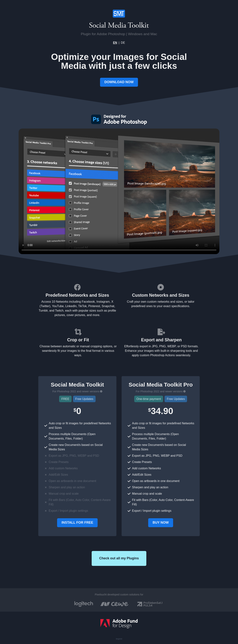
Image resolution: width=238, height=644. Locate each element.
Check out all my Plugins (119, 558)
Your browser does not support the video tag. (119, 191)
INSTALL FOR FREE (77, 523)
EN (115, 43)
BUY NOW (161, 523)
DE (123, 43)
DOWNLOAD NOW (119, 82)
